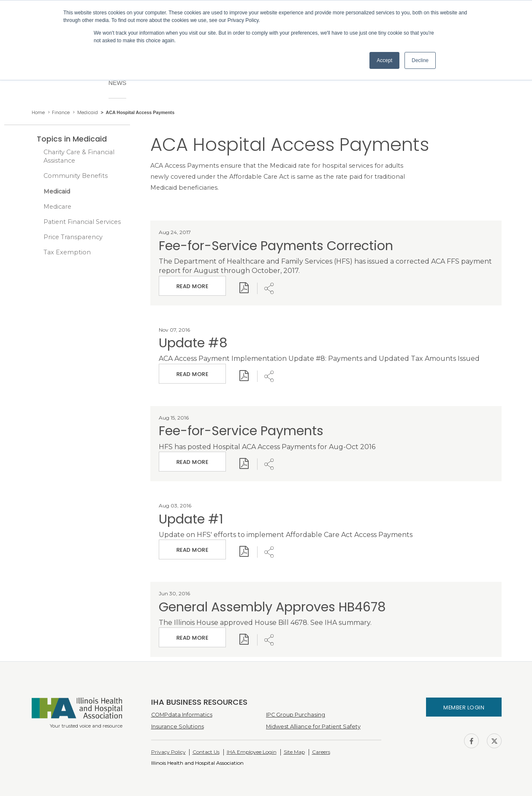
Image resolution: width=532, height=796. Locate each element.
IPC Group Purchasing (296, 715)
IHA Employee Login (252, 752)
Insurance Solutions (178, 726)
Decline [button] (420, 60)
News (118, 83)
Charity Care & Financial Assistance (79, 156)
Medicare (57, 207)
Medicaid (57, 191)
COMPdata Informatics (182, 715)
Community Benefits (76, 176)
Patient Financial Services (82, 222)
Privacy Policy (168, 752)
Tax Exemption (67, 252)
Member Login (464, 707)
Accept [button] (384, 60)
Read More (192, 283)
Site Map (294, 752)
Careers (321, 752)
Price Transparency (73, 237)
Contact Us (206, 752)
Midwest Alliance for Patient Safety (313, 726)
